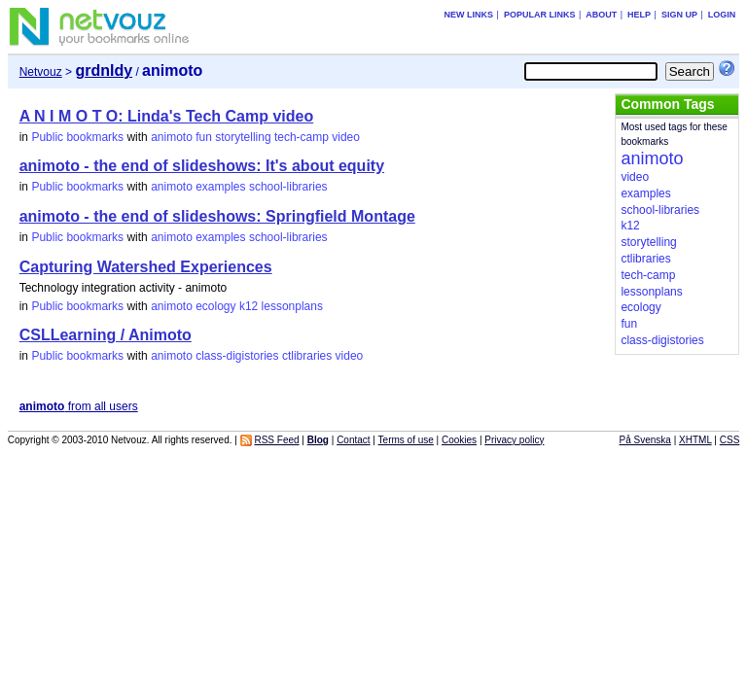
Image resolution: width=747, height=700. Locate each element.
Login (722, 15)
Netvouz (41, 72)
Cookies (459, 440)
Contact (353, 440)
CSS (730, 440)
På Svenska (645, 440)
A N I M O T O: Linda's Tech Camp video (167, 116)
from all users (79, 406)
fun (204, 137)
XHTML (695, 440)
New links (469, 15)
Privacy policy (514, 440)
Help (639, 15)
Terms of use (406, 440)
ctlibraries (307, 356)
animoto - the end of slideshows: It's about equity (202, 166)
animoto (172, 137)
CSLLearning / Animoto (106, 335)
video (346, 137)
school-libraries (288, 187)
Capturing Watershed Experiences (146, 267)
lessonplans (292, 306)
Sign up (679, 15)
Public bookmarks (77, 137)
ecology (215, 306)
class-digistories (237, 356)
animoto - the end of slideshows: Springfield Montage (217, 216)
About (601, 15)
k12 (249, 306)
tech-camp (302, 137)
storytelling (243, 137)
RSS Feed (276, 440)
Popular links (540, 15)
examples (220, 187)
